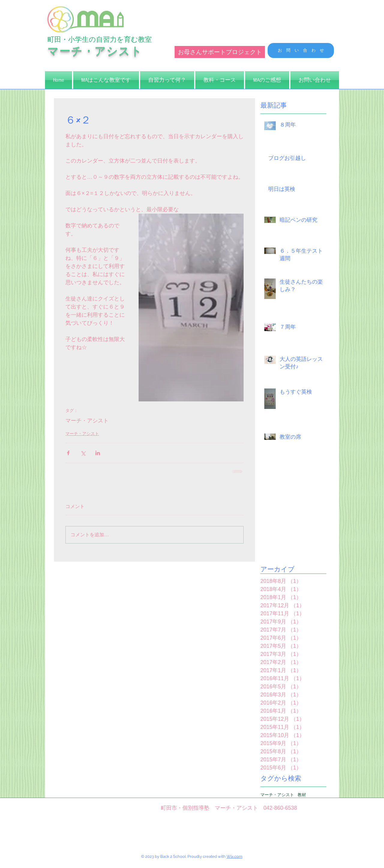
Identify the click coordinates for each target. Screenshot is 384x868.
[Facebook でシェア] (68, 453)
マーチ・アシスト (87, 421)
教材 (302, 795)
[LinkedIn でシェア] (98, 453)
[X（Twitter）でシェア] (83, 453)
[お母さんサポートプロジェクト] (220, 52)
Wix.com (234, 856)
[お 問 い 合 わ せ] (301, 50)
